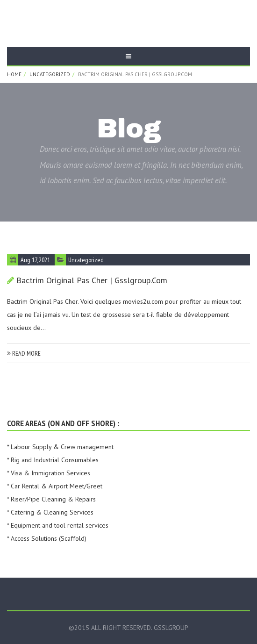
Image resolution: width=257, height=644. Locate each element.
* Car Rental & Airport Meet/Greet (55, 486)
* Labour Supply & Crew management (60, 447)
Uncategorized (50, 74)
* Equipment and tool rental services (58, 525)
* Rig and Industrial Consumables (53, 460)
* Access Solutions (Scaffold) (47, 538)
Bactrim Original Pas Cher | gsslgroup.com (92, 280)
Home (14, 74)
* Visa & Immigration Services (49, 473)
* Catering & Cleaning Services (50, 512)
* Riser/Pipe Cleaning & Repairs (51, 499)
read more (24, 353)
